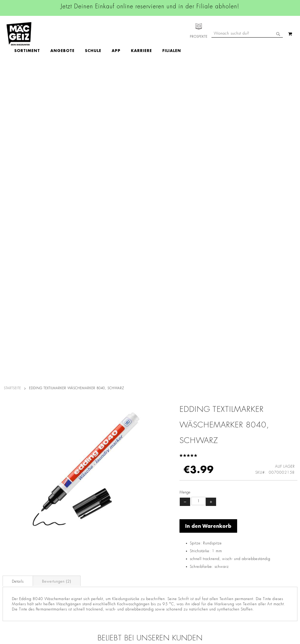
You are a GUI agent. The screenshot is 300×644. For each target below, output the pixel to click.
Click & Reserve (13, 550)
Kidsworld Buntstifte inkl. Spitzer (187, 409)
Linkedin (128, 533)
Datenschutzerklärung (268, 562)
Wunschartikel (12, 586)
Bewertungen (57, 267)
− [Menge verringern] (185, 187)
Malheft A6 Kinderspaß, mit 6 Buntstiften (261, 409)
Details (18, 267)
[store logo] (19, 34)
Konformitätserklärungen (69, 615)
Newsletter (9, 557)
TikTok (126, 545)
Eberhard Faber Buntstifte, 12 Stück (39, 409)
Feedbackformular (206, 566)
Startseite (12, 74)
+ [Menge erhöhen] (211, 187)
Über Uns (8, 523)
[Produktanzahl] (198, 186)
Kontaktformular (204, 557)
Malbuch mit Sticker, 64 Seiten (113, 409)
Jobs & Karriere (13, 516)
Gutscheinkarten (14, 593)
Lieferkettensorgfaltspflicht (71, 579)
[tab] (18, 266)
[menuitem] (57, 34)
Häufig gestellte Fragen (211, 575)
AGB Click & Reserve (66, 516)
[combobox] (247, 55)
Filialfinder (9, 509)
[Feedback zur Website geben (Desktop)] (212, 608)
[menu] (128, 34)
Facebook (129, 510)
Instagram (129, 522)
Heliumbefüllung (14, 579)
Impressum (58, 523)
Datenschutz (59, 509)
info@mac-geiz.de (205, 548)
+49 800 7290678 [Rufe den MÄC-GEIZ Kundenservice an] (202, 525)
